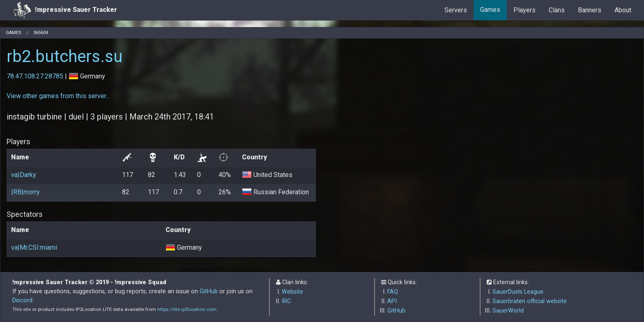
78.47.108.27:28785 (35, 76)
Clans (557, 10)
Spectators (25, 214)
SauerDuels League (518, 292)
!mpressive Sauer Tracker (65, 10)
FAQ (393, 292)
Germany (190, 247)
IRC (286, 301)
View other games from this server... (58, 96)
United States (273, 175)
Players (524, 10)
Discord (22, 300)
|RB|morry (25, 192)
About (623, 10)
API (392, 301)
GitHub (209, 291)
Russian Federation (281, 192)
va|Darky (24, 175)
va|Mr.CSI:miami (34, 247)
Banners (590, 10)
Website (292, 292)
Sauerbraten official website (530, 301)
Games (490, 10)
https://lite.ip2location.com (187, 309)
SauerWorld (508, 311)
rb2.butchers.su (64, 56)
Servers (456, 10)
